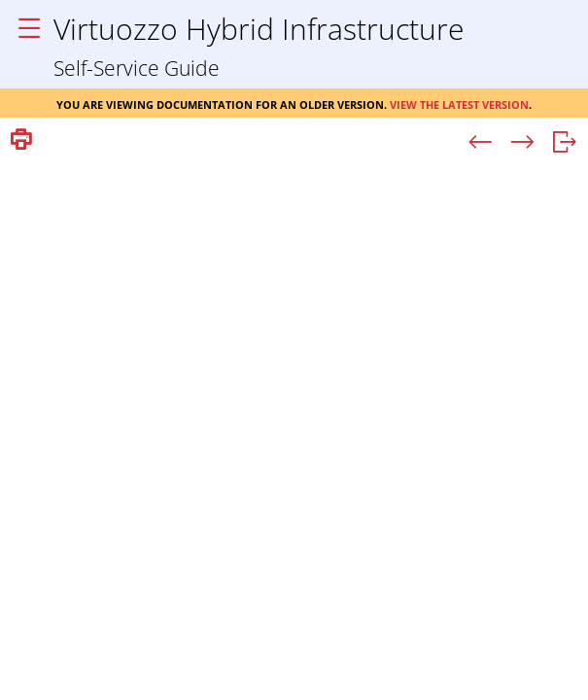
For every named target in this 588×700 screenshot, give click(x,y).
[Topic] (294, 428)
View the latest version (459, 103)
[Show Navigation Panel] (29, 29)
